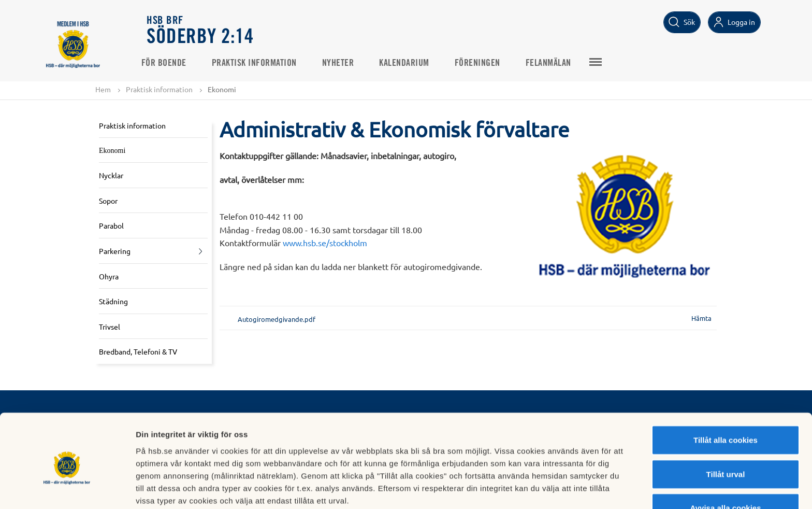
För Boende (170, 63)
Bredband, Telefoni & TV (138, 352)
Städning (113, 302)
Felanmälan (554, 63)
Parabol (111, 226)
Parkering (115, 251)
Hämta (701, 319)
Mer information (551, 489)
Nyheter (344, 63)
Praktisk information (260, 63)
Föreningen (483, 63)
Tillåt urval (726, 429)
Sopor (108, 201)
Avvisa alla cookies (725, 463)
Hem (103, 89)
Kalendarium (410, 63)
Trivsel (110, 327)
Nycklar (111, 176)
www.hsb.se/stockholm (325, 243)
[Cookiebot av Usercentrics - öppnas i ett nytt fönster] (67, 489)
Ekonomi (112, 151)
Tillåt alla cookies (726, 395)
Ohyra (109, 276)
